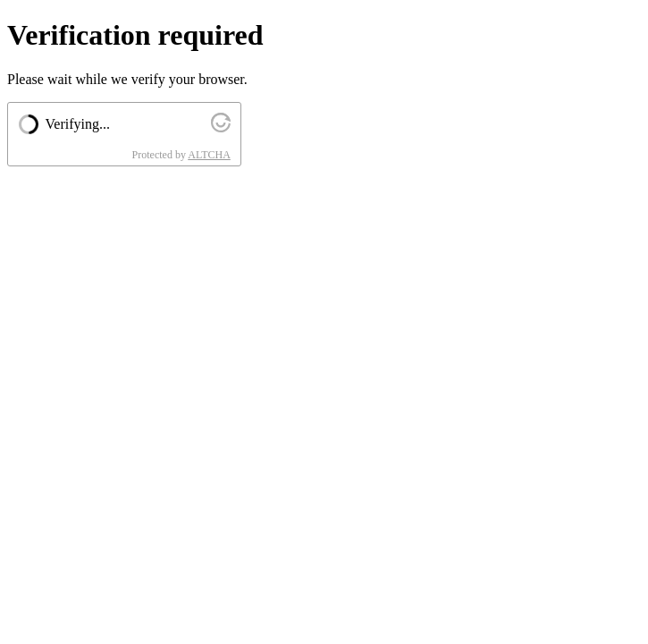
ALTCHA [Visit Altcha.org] (209, 155)
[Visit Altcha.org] (221, 127)
